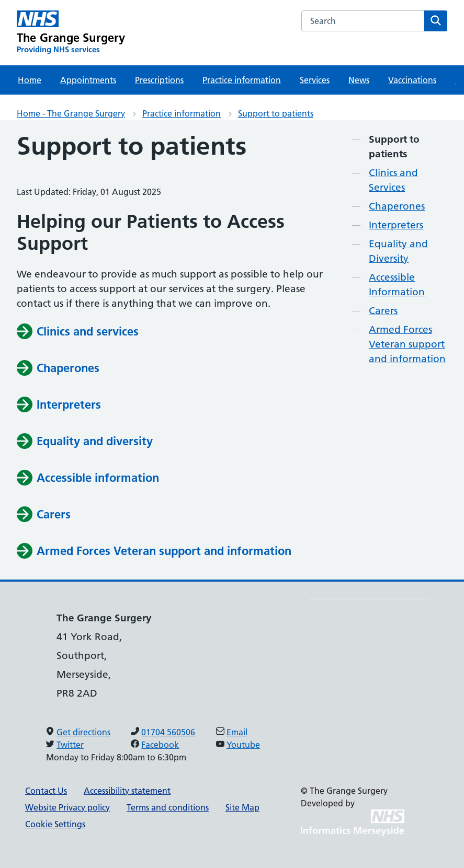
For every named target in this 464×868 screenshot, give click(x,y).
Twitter (70, 745)
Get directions (83, 732)
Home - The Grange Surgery (71, 113)
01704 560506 (168, 732)
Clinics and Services (393, 180)
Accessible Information (397, 285)
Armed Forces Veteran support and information (407, 344)
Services (315, 80)
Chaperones (397, 206)
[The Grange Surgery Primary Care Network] (71, 33)
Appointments (88, 80)
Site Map (242, 807)
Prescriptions (159, 80)
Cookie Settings (55, 824)
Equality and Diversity (398, 251)
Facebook (160, 745)
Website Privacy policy (67, 807)
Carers (383, 311)
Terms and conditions (168, 807)
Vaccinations (412, 80)
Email (237, 732)
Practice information (242, 80)
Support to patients (276, 113)
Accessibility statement (127, 791)
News (359, 80)
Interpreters (396, 225)
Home (30, 80)
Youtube (243, 745)
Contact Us (46, 791)
